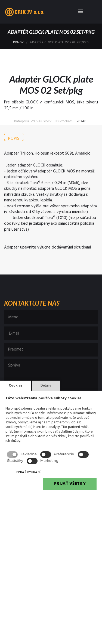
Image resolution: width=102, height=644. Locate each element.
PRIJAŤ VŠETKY (70, 484)
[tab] (14, 138)
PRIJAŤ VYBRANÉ (29, 472)
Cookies (16, 386)
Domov (18, 43)
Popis (14, 139)
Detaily (46, 386)
